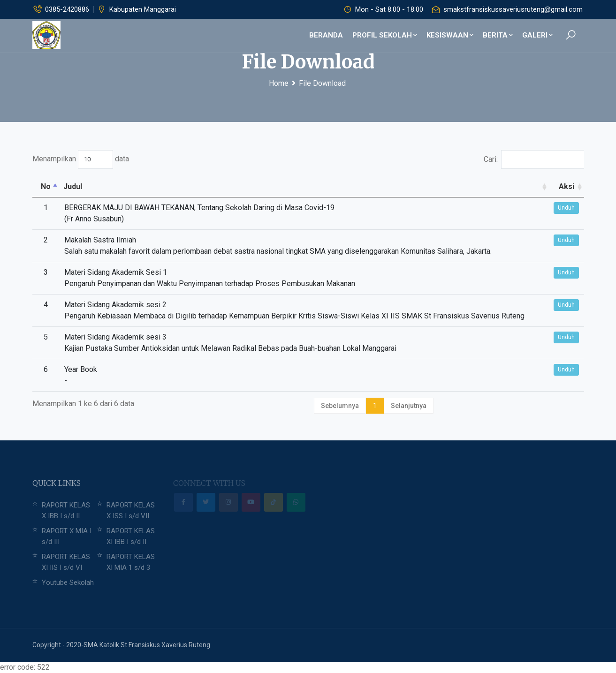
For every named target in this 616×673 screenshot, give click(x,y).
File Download (322, 83)
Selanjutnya (409, 406)
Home (279, 83)
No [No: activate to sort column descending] (46, 186)
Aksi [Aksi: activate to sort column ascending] (567, 186)
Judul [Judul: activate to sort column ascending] (73, 186)
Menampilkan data (81, 159)
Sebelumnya (340, 406)
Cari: (534, 159)
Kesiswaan (450, 35)
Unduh (566, 208)
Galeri (537, 35)
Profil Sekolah (385, 35)
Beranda (326, 35)
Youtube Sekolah (68, 582)
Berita (498, 35)
